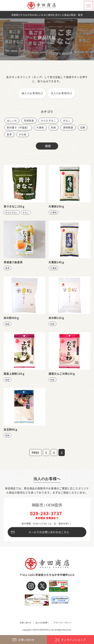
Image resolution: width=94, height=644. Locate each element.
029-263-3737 (46, 513)
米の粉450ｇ (12, 318)
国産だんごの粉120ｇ (62, 374)
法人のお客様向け (62, 93)
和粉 (54, 127)
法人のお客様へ (47, 479)
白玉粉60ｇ (11, 429)
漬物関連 (68, 127)
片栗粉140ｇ (57, 262)
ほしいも (12, 120)
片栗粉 (40, 127)
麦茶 (9, 134)
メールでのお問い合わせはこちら (49, 532)
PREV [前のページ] (35, 452)
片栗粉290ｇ (57, 206)
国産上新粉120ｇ (14, 374)
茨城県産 (29, 120)
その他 (23, 134)
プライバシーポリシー (63, 623)
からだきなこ (48, 120)
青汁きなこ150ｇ (14, 206)
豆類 (83, 127)
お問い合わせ (25, 623)
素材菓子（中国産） (18, 127)
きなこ (67, 120)
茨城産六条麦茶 (13, 262)
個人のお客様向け (32, 93)
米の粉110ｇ (57, 318)
